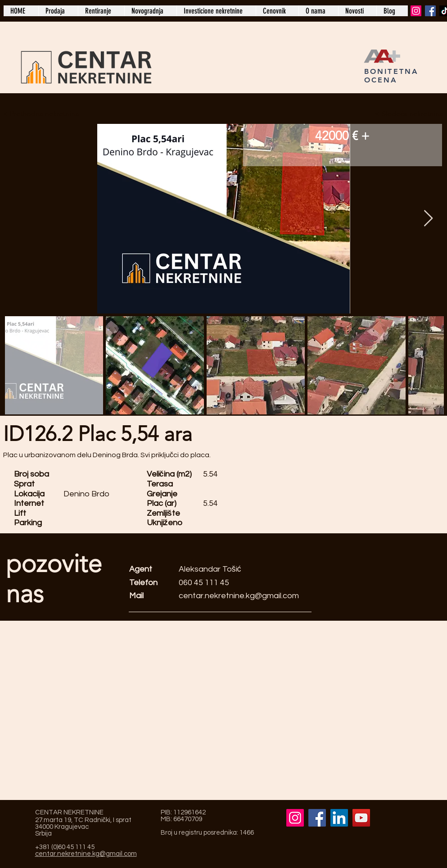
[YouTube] (361, 818)
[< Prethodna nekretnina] (42, 114)
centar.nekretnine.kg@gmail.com (239, 596)
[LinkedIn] (339, 818)
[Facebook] (430, 11)
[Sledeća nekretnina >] (404, 114)
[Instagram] (416, 11)
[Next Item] (428, 219)
